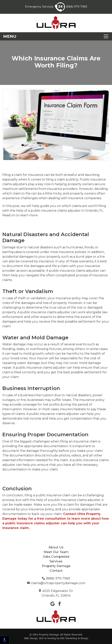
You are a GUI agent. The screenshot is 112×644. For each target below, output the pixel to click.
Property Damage (56, 566)
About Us (56, 547)
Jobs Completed (56, 557)
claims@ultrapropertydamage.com (56, 583)
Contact (56, 571)
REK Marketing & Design (74, 638)
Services (56, 561)
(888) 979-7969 (71, 7)
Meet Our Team (56, 552)
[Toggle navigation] (56, 36)
